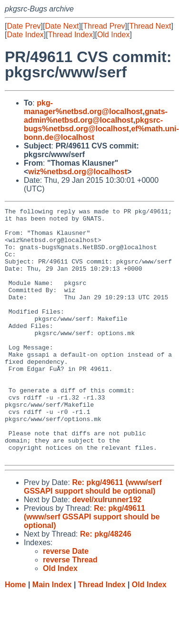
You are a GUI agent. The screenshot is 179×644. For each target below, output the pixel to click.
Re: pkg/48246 (106, 584)
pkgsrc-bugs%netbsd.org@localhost (93, 124)
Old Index (113, 35)
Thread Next (150, 26)
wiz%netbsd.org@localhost (78, 172)
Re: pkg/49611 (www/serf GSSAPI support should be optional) (93, 537)
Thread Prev (104, 26)
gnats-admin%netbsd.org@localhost (96, 116)
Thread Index (70, 35)
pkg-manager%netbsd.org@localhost (83, 107)
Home (15, 635)
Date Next (62, 26)
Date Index (25, 35)
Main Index (52, 635)
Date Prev (24, 26)
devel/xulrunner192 (107, 550)
